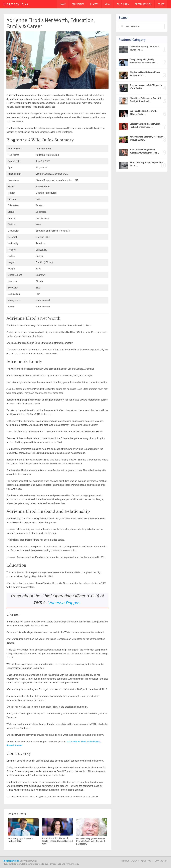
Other (161, 4)
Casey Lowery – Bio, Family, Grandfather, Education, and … (143, 61)
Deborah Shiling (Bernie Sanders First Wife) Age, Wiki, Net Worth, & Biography (91, 841)
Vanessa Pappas (64, 603)
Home (63, 4)
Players (94, 4)
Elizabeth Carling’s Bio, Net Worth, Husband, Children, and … (145, 125)
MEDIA (108, 4)
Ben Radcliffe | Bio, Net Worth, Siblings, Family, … (143, 113)
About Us (146, 861)
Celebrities (78, 4)
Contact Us (161, 861)
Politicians (123, 4)
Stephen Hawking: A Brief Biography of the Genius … (146, 87)
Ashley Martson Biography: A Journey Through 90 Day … (146, 138)
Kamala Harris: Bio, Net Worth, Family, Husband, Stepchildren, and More (57, 841)
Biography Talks (16, 4)
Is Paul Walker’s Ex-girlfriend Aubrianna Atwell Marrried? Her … (145, 151)
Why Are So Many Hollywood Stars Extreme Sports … (145, 74)
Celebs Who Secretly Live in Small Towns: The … (144, 48)
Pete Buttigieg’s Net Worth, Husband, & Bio (20, 840)
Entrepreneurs (143, 4)
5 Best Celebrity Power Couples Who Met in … (146, 164)
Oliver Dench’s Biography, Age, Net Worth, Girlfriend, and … (145, 100)
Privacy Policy (129, 861)
